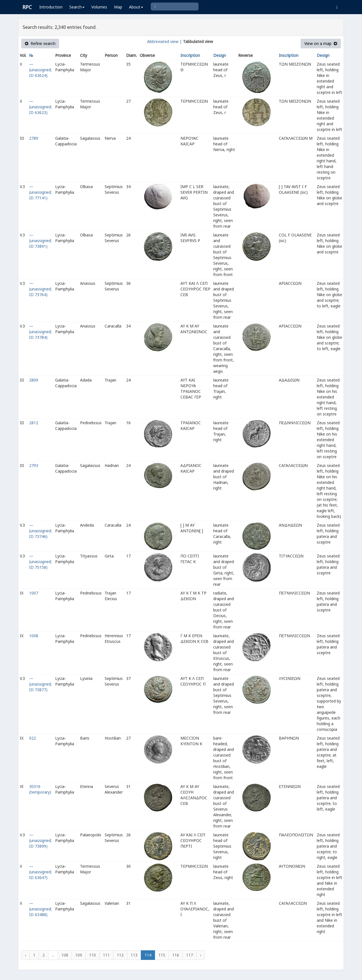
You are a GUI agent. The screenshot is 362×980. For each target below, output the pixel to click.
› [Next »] (201, 955)
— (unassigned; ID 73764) (40, 289)
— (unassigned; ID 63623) (40, 107)
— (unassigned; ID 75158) (40, 562)
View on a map (321, 43)
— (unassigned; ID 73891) (40, 241)
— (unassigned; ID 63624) (40, 70)
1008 (34, 636)
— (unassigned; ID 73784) (40, 332)
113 (134, 955)
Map (118, 7)
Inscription (190, 55)
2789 (34, 138)
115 (162, 955)
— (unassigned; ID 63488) (40, 909)
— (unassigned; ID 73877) (40, 684)
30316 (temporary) (40, 789)
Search (77, 7)
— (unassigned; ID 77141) (40, 192)
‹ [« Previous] (25, 955)
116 (176, 955)
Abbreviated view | (164, 41)
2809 (34, 380)
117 (189, 955)
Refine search (40, 43)
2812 (34, 423)
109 (79, 955)
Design (220, 55)
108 (65, 955)
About (136, 7)
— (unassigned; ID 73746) (40, 531)
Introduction (51, 7)
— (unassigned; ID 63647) (40, 872)
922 (33, 738)
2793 (34, 465)
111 (106, 955)
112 (120, 955)
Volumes (99, 7)
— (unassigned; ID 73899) (40, 840)
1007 (34, 593)
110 (92, 955)
